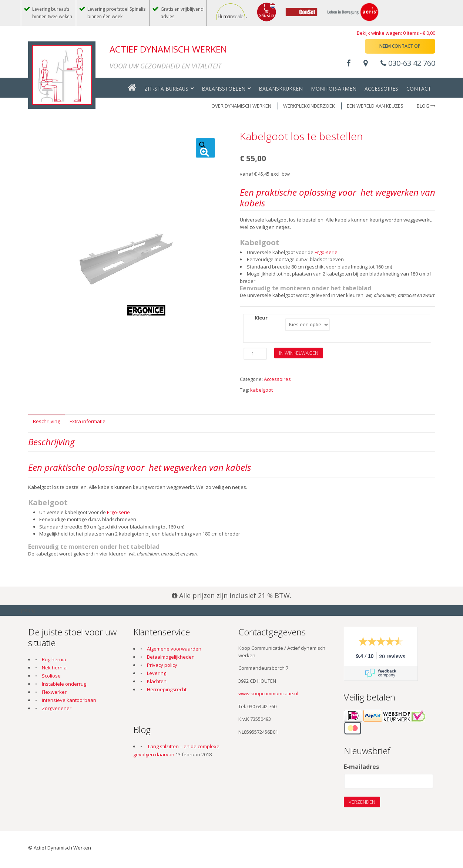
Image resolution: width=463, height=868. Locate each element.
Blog (426, 106)
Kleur (261, 318)
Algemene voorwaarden (174, 649)
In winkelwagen (299, 353)
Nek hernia (54, 668)
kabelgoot (261, 390)
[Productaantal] (255, 354)
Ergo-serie (326, 252)
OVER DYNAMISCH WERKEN (241, 106)
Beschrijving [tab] (46, 421)
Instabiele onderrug (64, 684)
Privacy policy (162, 665)
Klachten (157, 681)
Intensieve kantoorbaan (69, 700)
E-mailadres (361, 767)
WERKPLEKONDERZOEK (309, 106)
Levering (157, 673)
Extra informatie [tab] (88, 421)
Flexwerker (54, 692)
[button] (205, 148)
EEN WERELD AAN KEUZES (375, 106)
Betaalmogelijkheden (171, 657)
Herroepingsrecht (167, 689)
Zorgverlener (57, 708)
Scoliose (51, 676)
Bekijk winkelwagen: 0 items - (396, 33)
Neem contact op (400, 46)
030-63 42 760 (408, 63)
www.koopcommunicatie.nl (268, 693)
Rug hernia (54, 659)
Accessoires (277, 379)
